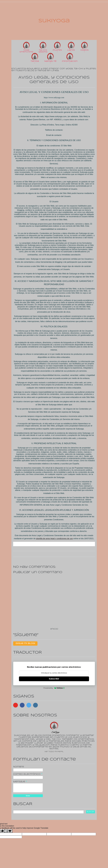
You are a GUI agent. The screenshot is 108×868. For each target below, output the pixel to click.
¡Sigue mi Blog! (25, 643)
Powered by (54, 688)
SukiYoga (54, 21)
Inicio (55, 629)
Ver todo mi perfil (54, 752)
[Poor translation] (9, 831)
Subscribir (54, 679)
